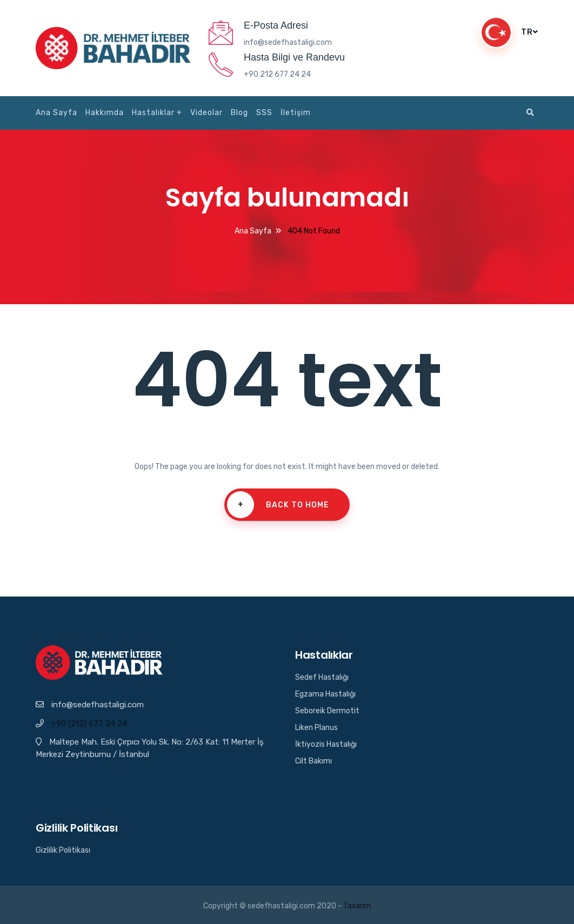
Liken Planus (316, 728)
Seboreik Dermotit (327, 711)
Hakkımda (105, 113)
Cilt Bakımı (313, 761)
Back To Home (275, 505)
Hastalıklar (153, 113)
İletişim (296, 113)
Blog (239, 113)
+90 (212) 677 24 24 (89, 724)
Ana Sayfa (56, 113)
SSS (264, 113)
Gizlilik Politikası (63, 850)
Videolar (206, 113)
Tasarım (357, 906)
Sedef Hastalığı (322, 677)
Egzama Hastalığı (325, 694)
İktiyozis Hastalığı (326, 744)
